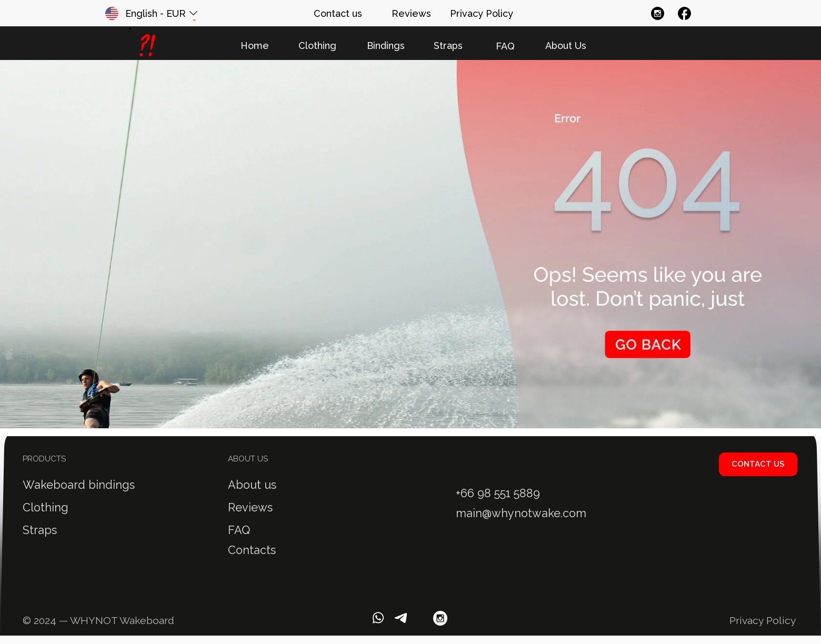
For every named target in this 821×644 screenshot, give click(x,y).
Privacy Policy (763, 621)
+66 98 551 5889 (498, 493)
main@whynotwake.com (521, 513)
